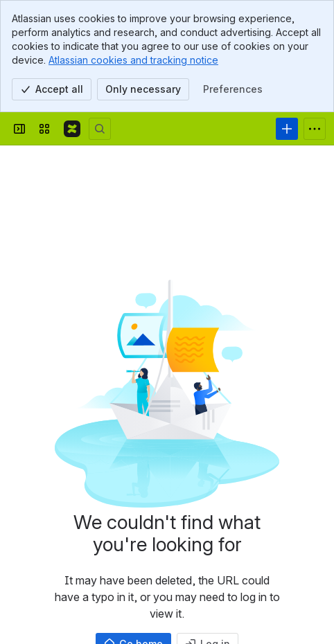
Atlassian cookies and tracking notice (133, 60)
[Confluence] (72, 129)
